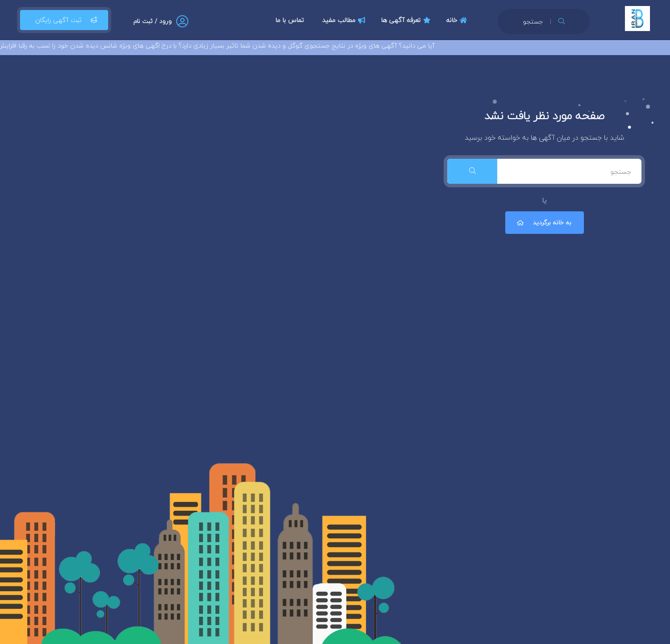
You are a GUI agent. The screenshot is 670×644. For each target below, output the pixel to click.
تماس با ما (290, 20)
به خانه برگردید (543, 223)
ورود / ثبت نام (152, 21)
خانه (458, 20)
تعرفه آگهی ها (407, 20)
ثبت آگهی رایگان (64, 20)
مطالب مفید (345, 20)
